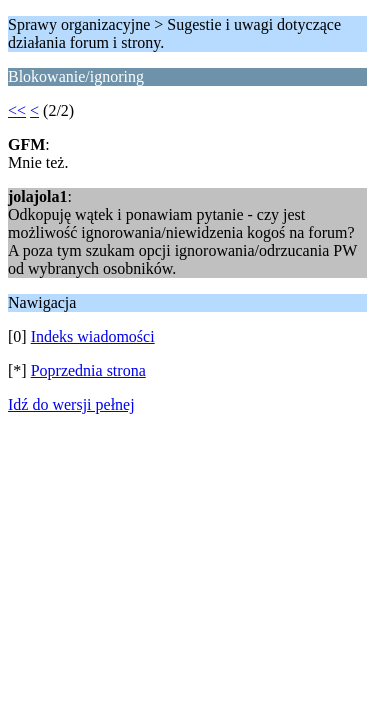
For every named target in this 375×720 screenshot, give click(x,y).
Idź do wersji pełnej (71, 404)
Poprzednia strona (88, 370)
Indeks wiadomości (93, 336)
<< (17, 110)
